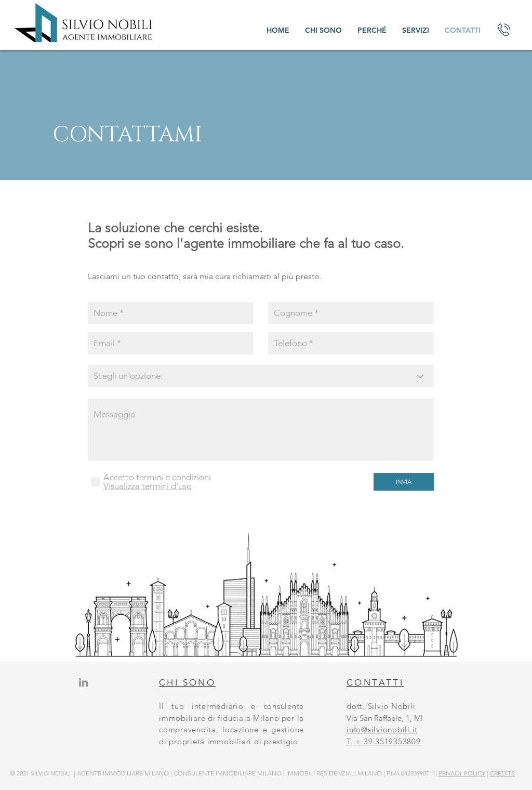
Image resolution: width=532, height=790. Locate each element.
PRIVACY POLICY (462, 773)
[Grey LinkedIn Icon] (83, 682)
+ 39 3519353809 (387, 741)
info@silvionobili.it (382, 729)
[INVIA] (404, 482)
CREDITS (502, 773)
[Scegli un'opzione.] (261, 376)
